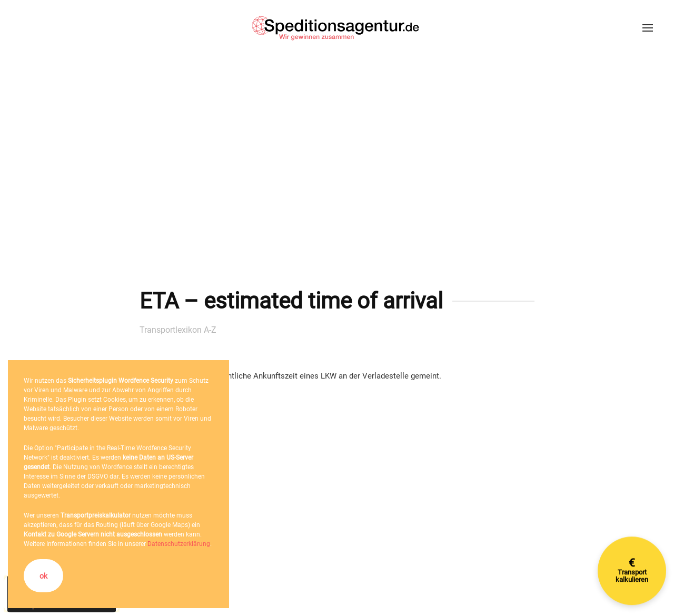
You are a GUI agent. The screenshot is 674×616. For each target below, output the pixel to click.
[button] (648, 28)
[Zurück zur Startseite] (337, 28)
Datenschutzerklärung (179, 544)
